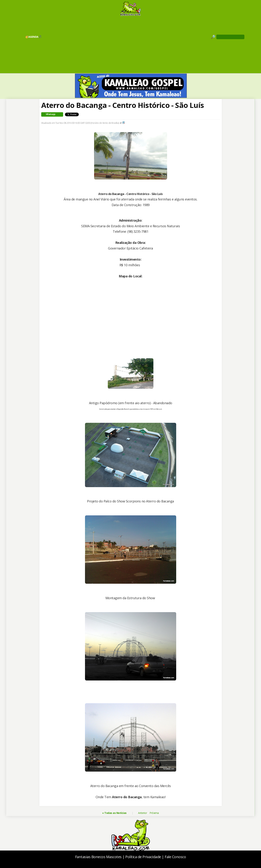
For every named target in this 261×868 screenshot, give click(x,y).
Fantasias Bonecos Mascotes (98, 857)
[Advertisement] (130, 44)
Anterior (142, 813)
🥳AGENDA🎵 (33, 37)
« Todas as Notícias (114, 813)
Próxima (154, 813)
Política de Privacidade (143, 857)
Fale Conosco (175, 857)
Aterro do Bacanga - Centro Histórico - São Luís (123, 105)
